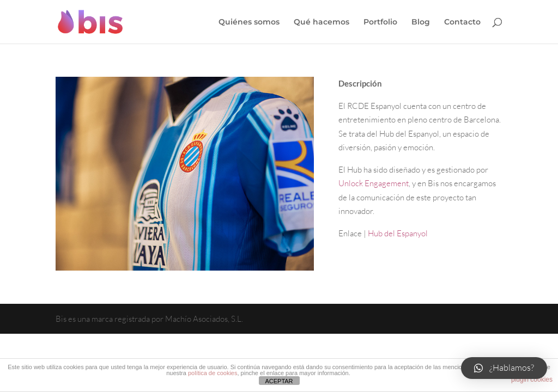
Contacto (462, 22)
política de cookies (213, 373)
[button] (504, 368)
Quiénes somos (249, 22)
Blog (421, 22)
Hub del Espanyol (399, 233)
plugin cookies (532, 379)
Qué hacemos (322, 22)
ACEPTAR (279, 381)
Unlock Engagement (374, 183)
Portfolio (380, 22)
